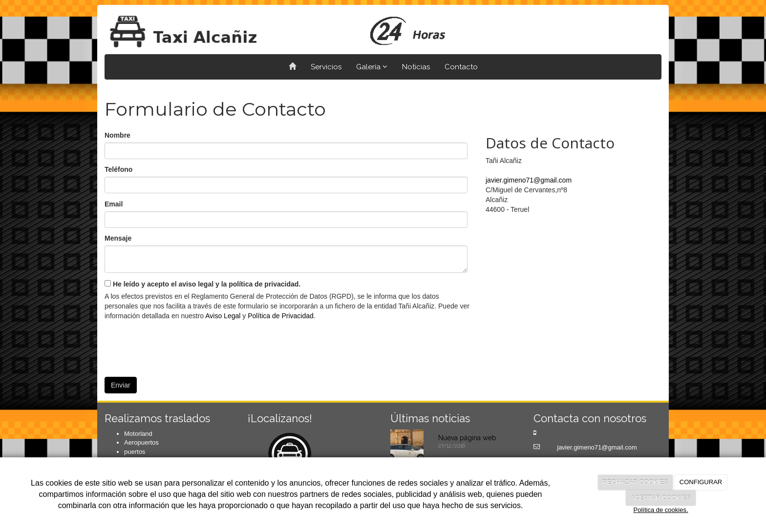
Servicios (326, 67)
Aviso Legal (223, 316)
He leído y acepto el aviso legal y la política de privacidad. (202, 284)
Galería (372, 67)
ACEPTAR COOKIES (661, 498)
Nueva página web (467, 438)
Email (114, 204)
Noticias (416, 67)
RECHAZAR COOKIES (635, 482)
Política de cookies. (660, 510)
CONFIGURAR (701, 482)
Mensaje (118, 238)
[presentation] (179, 345)
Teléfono (118, 169)
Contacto (461, 67)
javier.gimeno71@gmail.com (529, 180)
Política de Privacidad (281, 316)
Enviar (121, 385)
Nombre (117, 135)
